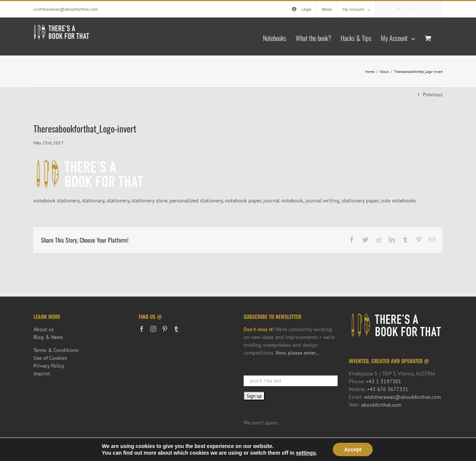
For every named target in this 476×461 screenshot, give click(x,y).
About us (44, 329)
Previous (433, 95)
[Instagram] (153, 329)
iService (167, 452)
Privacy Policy (49, 366)
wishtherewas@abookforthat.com (66, 9)
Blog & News (48, 337)
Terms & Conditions (56, 350)
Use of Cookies (50, 358)
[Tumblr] (176, 329)
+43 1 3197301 (384, 381)
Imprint (42, 374)
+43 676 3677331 (388, 389)
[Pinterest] (165, 329)
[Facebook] (142, 329)
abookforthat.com (381, 405)
